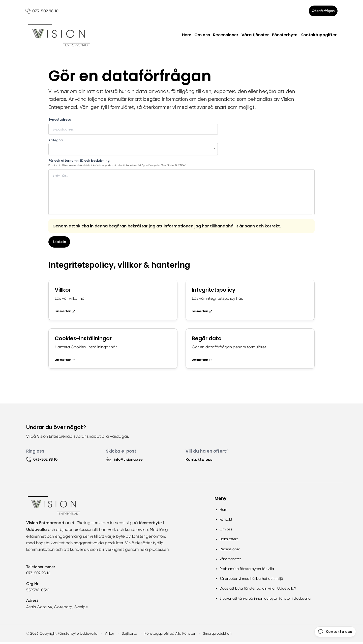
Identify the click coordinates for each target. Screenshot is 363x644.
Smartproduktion (214, 635)
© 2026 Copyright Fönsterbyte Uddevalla (60, 635)
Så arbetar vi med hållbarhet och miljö (251, 581)
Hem (187, 37)
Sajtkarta (127, 635)
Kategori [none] (55, 142)
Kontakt (226, 521)
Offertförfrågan (320, 12)
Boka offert (229, 541)
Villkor (107, 635)
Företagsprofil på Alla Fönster (167, 635)
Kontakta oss (199, 461)
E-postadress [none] (60, 121)
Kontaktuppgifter (319, 37)
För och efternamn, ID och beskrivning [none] (79, 162)
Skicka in (60, 244)
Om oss (202, 37)
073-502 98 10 (39, 575)
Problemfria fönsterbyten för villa (247, 571)
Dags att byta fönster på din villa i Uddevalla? (258, 590)
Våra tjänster (255, 37)
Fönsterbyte (285, 37)
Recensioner (226, 37)
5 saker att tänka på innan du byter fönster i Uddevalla (265, 600)
